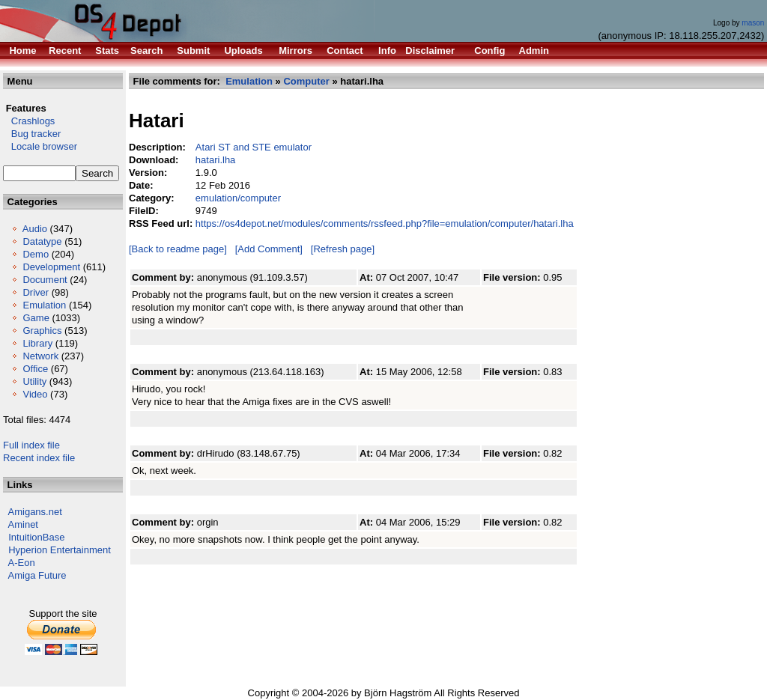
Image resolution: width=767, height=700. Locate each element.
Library (37, 343)
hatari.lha (215, 160)
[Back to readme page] (178, 249)
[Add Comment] (269, 249)
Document (45, 280)
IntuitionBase (36, 537)
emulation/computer (238, 198)
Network (40, 356)
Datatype (42, 241)
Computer (306, 81)
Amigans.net (35, 512)
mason (753, 23)
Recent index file (39, 458)
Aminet (23, 524)
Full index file (31, 445)
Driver (36, 292)
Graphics (42, 331)
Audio (35, 229)
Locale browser (40, 146)
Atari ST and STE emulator (254, 147)
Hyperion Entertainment (60, 550)
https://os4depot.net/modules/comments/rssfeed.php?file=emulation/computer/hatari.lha (385, 223)
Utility (34, 381)
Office (35, 369)
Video (35, 394)
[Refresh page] (343, 249)
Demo (36, 254)
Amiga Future (37, 575)
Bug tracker (32, 134)
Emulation (44, 305)
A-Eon (22, 563)
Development (51, 267)
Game (36, 318)
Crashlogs (29, 121)
